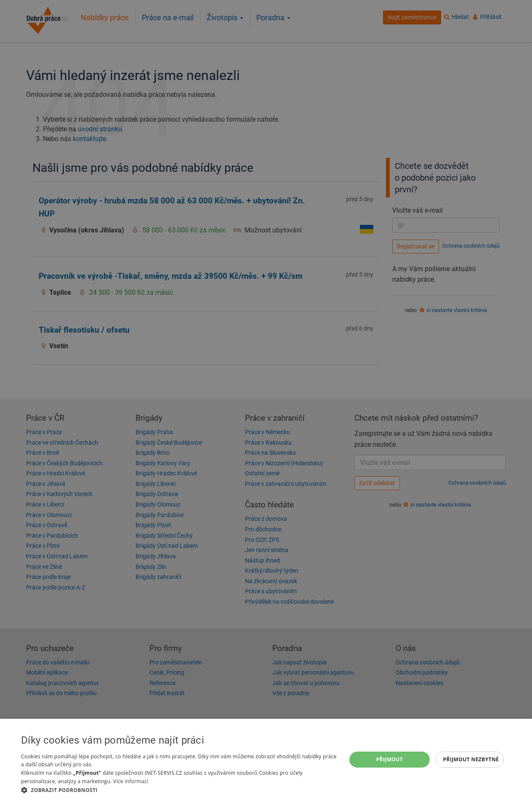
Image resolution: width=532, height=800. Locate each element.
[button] (179, 790)
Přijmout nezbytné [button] (471, 759)
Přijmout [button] (390, 759)
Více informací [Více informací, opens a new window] (131, 781)
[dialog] (266, 759)
